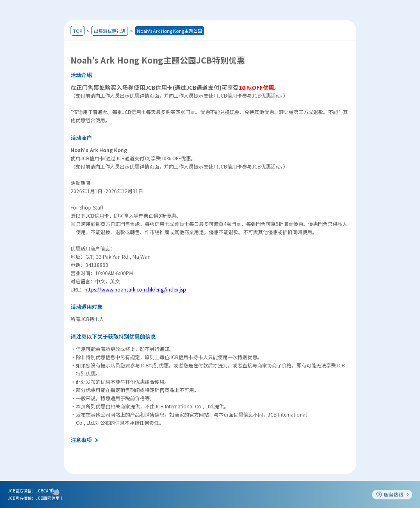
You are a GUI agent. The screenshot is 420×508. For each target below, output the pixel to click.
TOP (78, 31)
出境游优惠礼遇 (110, 31)
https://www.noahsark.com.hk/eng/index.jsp (135, 289)
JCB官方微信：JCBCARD (31, 491)
